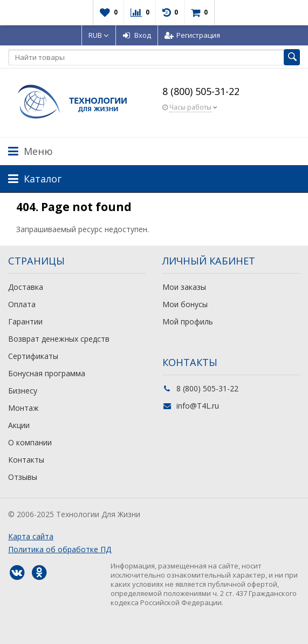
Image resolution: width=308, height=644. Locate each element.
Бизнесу (23, 391)
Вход (137, 35)
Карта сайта (31, 536)
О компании (30, 442)
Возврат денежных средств (59, 339)
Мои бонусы (185, 304)
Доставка (26, 287)
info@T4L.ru (198, 406)
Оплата (22, 304)
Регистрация (192, 35)
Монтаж (23, 408)
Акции (19, 425)
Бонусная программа (47, 373)
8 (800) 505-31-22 (201, 91)
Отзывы (23, 477)
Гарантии (25, 321)
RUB (99, 35)
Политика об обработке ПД (60, 549)
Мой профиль (188, 321)
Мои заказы (184, 287)
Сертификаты (33, 356)
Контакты (26, 460)
